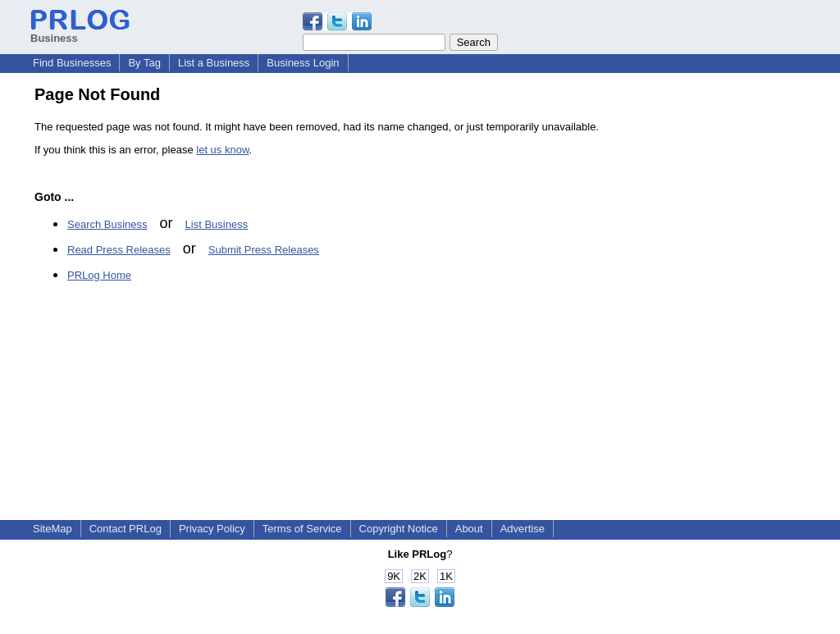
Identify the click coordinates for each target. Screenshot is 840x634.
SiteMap (52, 529)
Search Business (107, 224)
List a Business (214, 63)
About (469, 529)
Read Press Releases (119, 250)
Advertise (523, 529)
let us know (222, 150)
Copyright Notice (399, 529)
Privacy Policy (212, 529)
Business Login (303, 63)
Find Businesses (72, 63)
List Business (217, 224)
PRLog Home (99, 275)
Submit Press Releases (264, 250)
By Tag (144, 63)
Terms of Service (302, 529)
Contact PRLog (126, 529)
